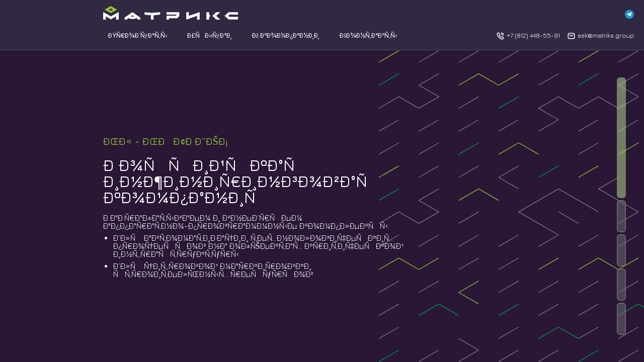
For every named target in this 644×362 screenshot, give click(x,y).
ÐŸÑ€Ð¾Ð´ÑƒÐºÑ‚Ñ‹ (138, 35)
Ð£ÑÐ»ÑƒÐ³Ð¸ (210, 35)
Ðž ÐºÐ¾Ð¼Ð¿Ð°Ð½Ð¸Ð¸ (286, 35)
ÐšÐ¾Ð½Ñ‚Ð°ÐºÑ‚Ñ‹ (368, 35)
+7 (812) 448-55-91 (533, 35)
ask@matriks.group (606, 35)
